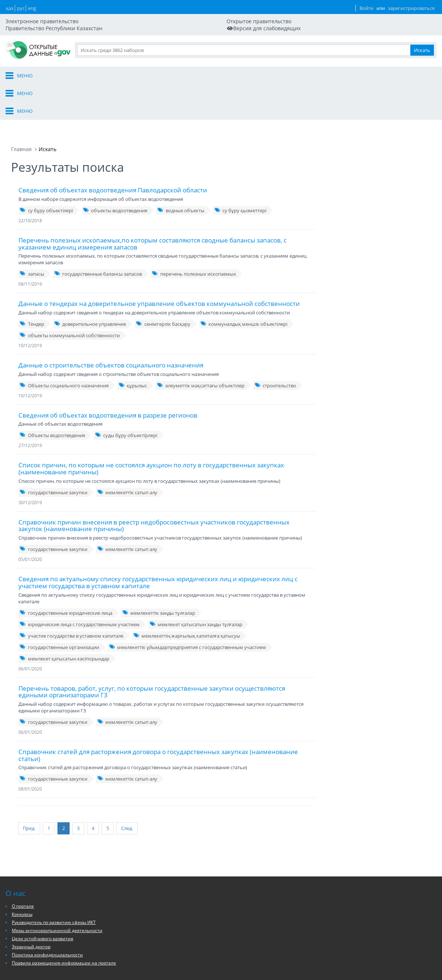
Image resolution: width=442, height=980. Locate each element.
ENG (324, 15)
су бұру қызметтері (241, 163)
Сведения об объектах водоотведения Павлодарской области (113, 142)
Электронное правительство (46, 11)
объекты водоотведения (115, 163)
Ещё (432, 43)
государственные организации (59, 599)
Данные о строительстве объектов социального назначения (111, 317)
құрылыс (133, 338)
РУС (310, 15)
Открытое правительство (116, 11)
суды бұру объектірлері (126, 387)
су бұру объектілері (46, 163)
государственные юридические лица (66, 565)
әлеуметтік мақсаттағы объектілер (201, 338)
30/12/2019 (30, 455)
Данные (310, 43)
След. (116, 778)
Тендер (32, 276)
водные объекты (181, 163)
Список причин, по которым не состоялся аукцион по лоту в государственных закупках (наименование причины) (151, 421)
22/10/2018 (30, 173)
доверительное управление (90, 276)
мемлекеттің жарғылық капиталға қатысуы (187, 588)
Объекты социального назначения (64, 338)
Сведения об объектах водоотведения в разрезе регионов (108, 367)
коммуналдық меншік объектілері (244, 276)
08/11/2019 (30, 236)
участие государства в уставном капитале (71, 588)
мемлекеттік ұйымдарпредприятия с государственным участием (188, 599)
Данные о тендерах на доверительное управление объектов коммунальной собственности (159, 256)
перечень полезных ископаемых (194, 226)
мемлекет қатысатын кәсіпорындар (64, 611)
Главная (21, 101)
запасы (32, 226)
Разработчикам (351, 43)
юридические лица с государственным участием (80, 576)
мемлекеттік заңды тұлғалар (159, 565)
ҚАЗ (296, 15)
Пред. (29, 778)
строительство (276, 338)
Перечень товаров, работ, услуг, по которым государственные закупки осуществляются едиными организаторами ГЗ (152, 644)
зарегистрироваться (399, 15)
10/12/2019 (30, 298)
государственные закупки (53, 444)
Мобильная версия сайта (45, 18)
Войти (349, 15)
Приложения (399, 43)
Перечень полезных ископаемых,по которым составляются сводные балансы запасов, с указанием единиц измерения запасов (152, 196)
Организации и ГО (264, 43)
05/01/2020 (30, 511)
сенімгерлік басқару (163, 276)
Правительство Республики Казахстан (196, 11)
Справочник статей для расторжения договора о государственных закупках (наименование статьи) (158, 707)
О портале (215, 43)
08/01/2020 (30, 741)
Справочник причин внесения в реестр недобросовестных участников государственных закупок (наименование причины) (154, 478)
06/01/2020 (30, 621)
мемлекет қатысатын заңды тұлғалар (196, 576)
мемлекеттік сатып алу (127, 444)
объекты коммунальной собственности (70, 287)
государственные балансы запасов (98, 226)
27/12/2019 (30, 397)
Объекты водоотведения (52, 387)
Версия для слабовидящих (119, 18)
